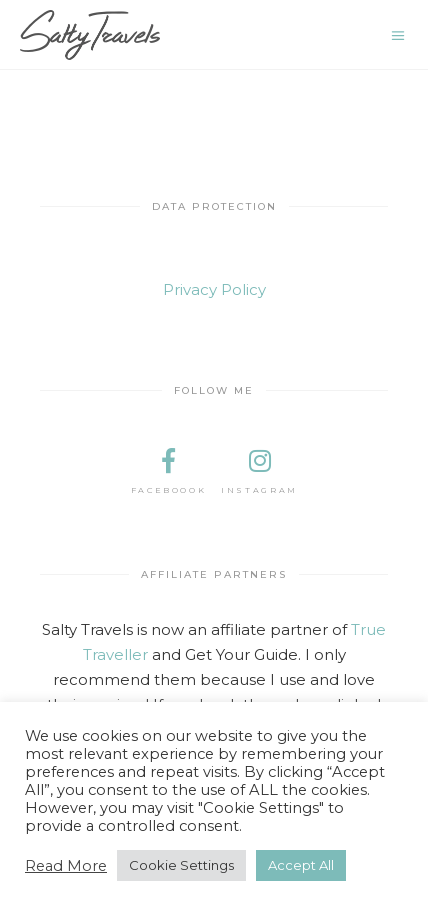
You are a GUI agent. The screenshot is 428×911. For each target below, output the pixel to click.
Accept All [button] (301, 865)
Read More (66, 866)
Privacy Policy (214, 289)
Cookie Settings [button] (181, 865)
